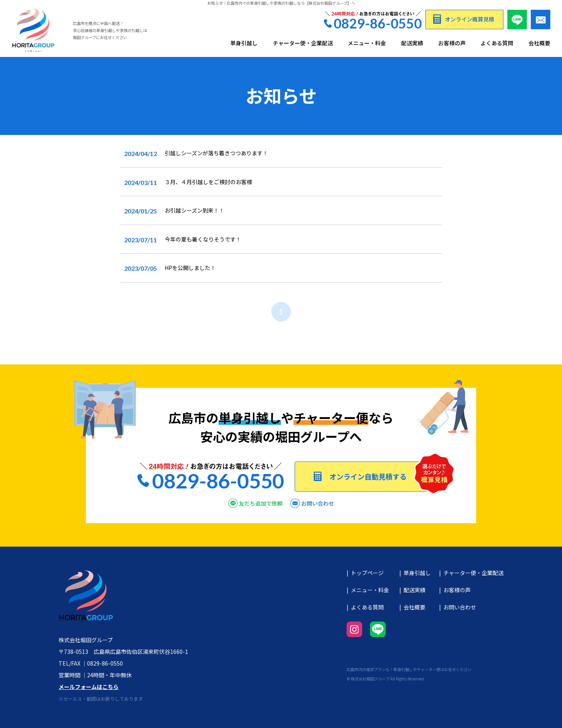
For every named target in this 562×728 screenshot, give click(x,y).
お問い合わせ (460, 607)
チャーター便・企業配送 (303, 43)
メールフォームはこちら (89, 687)
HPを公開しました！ (190, 268)
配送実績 (412, 43)
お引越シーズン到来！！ (195, 210)
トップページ (367, 573)
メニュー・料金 (367, 43)
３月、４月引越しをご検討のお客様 (208, 182)
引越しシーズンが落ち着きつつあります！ (216, 153)
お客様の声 (452, 43)
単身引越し (244, 43)
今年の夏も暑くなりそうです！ (203, 239)
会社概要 (539, 43)
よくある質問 (497, 43)
